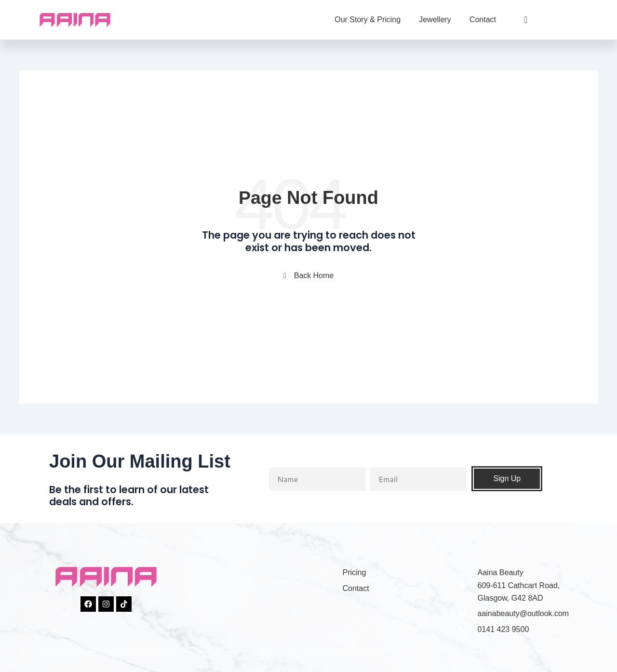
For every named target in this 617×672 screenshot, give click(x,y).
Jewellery (435, 20)
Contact (483, 20)
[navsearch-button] (518, 20)
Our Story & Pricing (368, 20)
